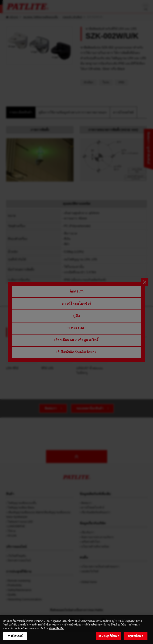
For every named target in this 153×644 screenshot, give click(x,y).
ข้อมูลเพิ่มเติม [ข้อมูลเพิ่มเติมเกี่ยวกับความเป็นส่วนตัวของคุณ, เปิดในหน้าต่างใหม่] (56, 633)
